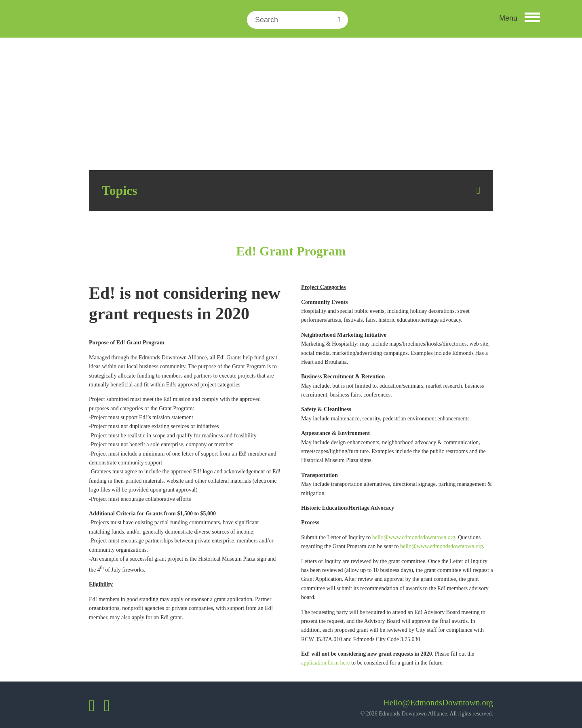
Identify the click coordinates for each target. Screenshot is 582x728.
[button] (519, 20)
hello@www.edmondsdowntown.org (414, 537)
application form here (326, 663)
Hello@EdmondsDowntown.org (438, 703)
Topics (120, 190)
